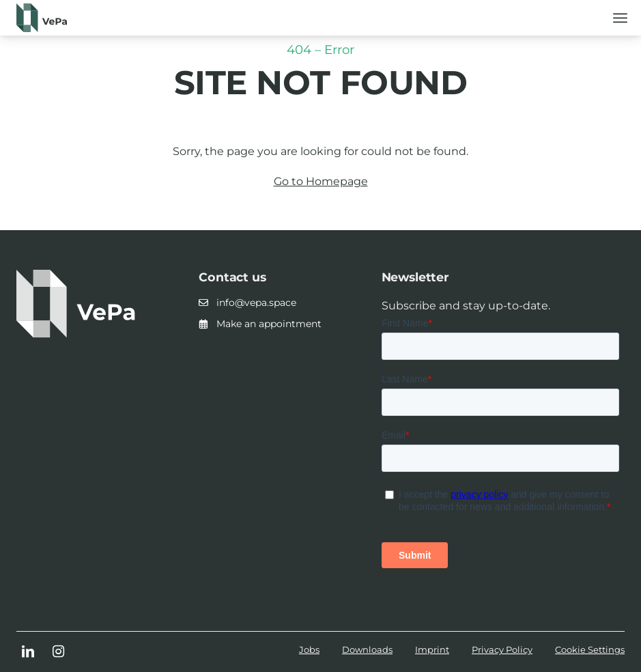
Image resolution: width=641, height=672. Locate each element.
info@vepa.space (256, 303)
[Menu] (620, 17)
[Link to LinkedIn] (28, 654)
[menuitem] (620, 17)
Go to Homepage (321, 181)
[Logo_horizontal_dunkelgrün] (42, 18)
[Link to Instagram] (58, 654)
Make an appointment (269, 324)
